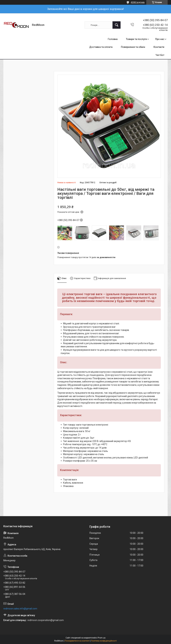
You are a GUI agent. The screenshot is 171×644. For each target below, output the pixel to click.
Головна (113, 39)
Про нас (160, 39)
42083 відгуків (138, 2)
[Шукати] (117, 25)
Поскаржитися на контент (77, 641)
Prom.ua (102, 638)
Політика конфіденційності (104, 641)
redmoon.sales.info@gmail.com (20, 609)
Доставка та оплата (101, 47)
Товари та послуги (136, 39)
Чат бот (160, 55)
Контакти (159, 47)
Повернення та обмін (133, 47)
